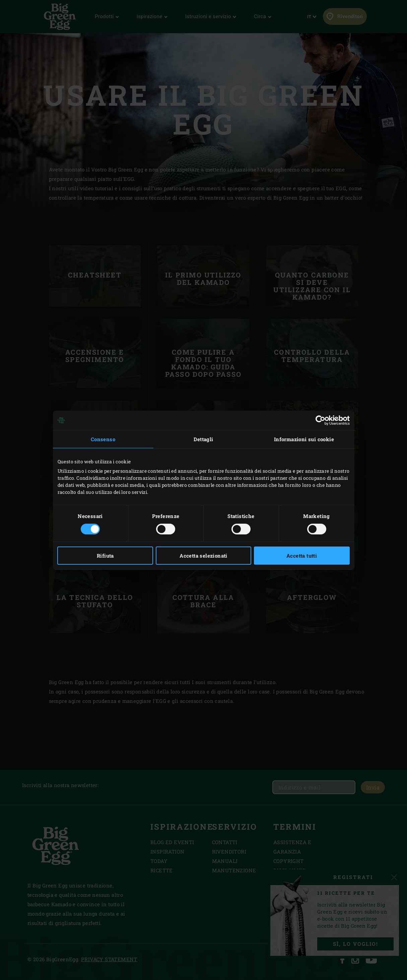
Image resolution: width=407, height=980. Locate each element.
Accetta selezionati (203, 556)
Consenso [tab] (103, 439)
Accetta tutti (302, 556)
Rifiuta (105, 556)
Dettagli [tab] (203, 439)
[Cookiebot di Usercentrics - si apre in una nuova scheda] (320, 420)
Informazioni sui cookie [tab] (304, 439)
